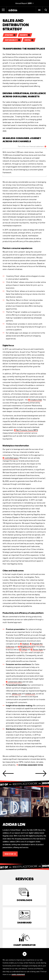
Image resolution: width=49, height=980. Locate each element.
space (11, 458)
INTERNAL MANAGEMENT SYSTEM (30, 765)
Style (37, 650)
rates (14, 682)
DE (39, 10)
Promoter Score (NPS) (26, 430)
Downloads (24, 900)
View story (9, 854)
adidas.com (17, 694)
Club (35, 400)
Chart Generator (24, 945)
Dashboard (24, 923)
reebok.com (30, 694)
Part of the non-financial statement (31, 147)
